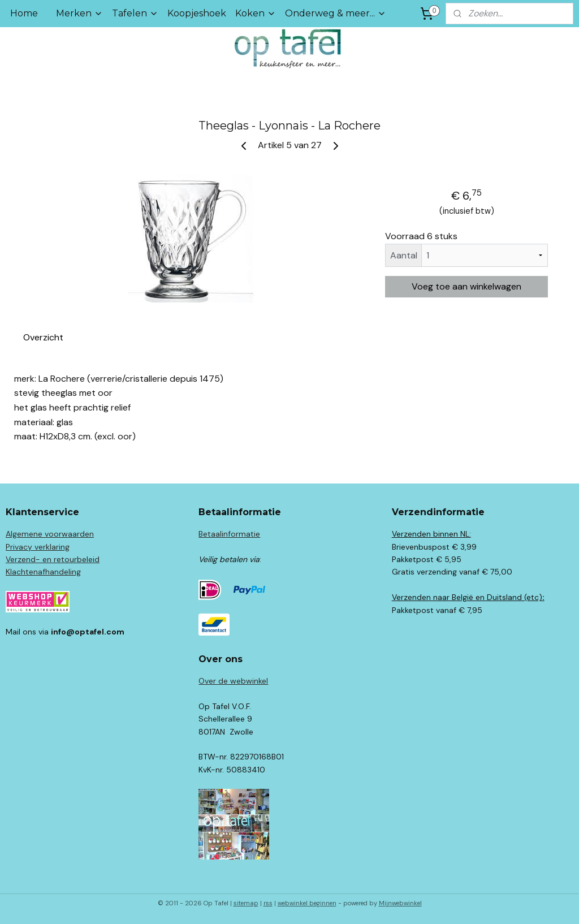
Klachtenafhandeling (43, 572)
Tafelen (135, 13)
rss (268, 903)
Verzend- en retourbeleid (53, 559)
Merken (79, 13)
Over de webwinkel (233, 681)
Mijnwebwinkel (400, 903)
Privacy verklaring (38, 547)
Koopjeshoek (197, 13)
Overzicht (43, 337)
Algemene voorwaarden (50, 534)
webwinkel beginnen (307, 903)
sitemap (246, 903)
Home (24, 13)
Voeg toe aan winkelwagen (466, 286)
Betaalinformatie (229, 534)
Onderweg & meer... (336, 13)
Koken (256, 13)
